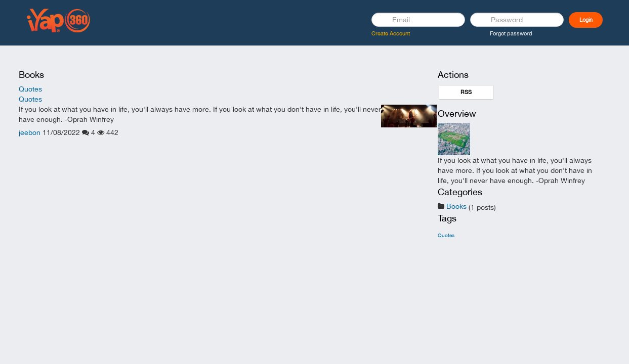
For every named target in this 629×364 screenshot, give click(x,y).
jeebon (30, 132)
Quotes (30, 89)
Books (456, 206)
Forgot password (511, 33)
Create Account (391, 33)
